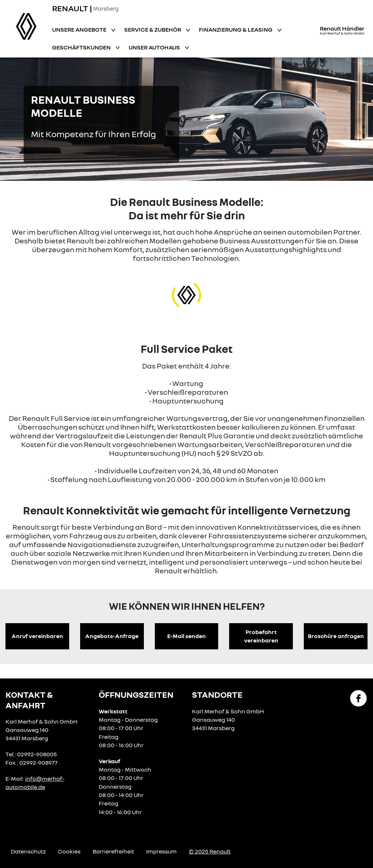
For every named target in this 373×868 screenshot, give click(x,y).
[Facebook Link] (358, 698)
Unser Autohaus (155, 47)
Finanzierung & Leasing (236, 29)
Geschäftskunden (82, 47)
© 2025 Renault (210, 851)
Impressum (161, 851)
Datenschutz (28, 851)
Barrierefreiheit (113, 851)
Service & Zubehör (153, 29)
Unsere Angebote (80, 29)
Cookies (69, 851)
